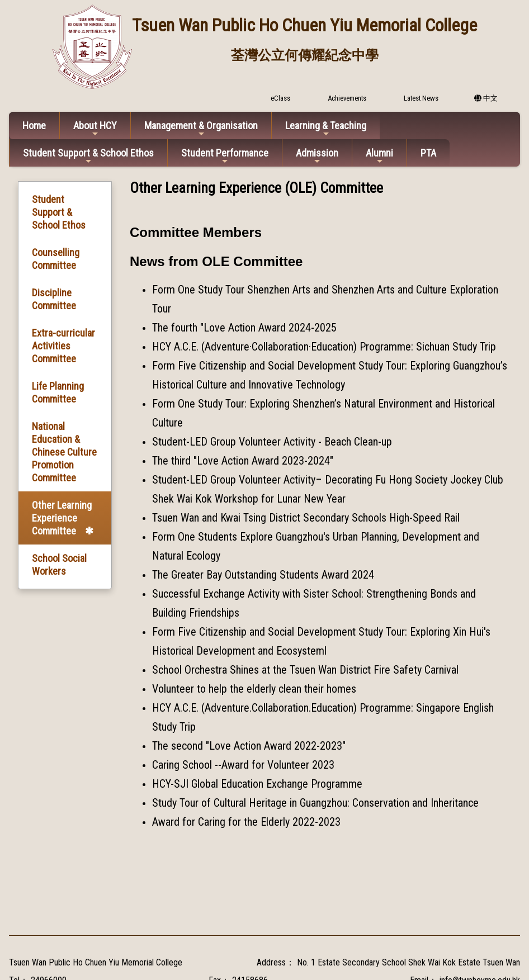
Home (34, 126)
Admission (317, 156)
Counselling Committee (56, 259)
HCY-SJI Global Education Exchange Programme (257, 784)
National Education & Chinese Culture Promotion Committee (64, 452)
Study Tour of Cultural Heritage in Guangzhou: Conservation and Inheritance (315, 803)
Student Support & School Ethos (88, 156)
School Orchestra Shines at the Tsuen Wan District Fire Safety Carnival (305, 670)
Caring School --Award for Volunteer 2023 (243, 765)
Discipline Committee (54, 299)
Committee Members (196, 232)
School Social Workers (59, 565)
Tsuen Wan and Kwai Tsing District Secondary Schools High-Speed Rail (306, 518)
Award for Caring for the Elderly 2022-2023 (246, 822)
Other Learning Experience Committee (62, 518)
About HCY (95, 129)
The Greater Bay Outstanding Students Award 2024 (263, 575)
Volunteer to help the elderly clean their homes (254, 689)
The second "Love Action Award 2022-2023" (249, 746)
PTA (428, 153)
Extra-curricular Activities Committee (63, 346)
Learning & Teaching (326, 129)
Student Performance (225, 156)
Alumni (379, 156)
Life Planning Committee (58, 392)
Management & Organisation (201, 129)
